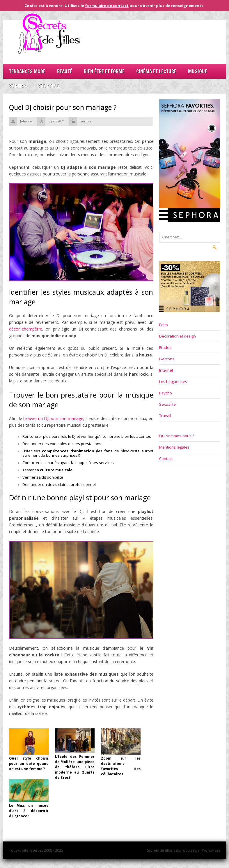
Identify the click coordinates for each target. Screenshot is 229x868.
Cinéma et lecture (156, 71)
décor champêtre (26, 329)
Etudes (165, 347)
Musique (198, 71)
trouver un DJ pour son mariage (53, 418)
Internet (166, 370)
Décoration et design (177, 336)
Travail (165, 416)
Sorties (18, 86)
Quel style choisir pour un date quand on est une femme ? (29, 764)
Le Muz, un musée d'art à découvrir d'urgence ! (29, 811)
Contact (166, 458)
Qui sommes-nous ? (177, 436)
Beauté (65, 71)
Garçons (167, 359)
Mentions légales (174, 447)
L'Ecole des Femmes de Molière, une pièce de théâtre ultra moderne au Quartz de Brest (75, 767)
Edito (164, 325)
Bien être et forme (104, 71)
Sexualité (167, 404)
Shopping (49, 86)
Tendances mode (27, 71)
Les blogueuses (173, 382)
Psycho (166, 393)
